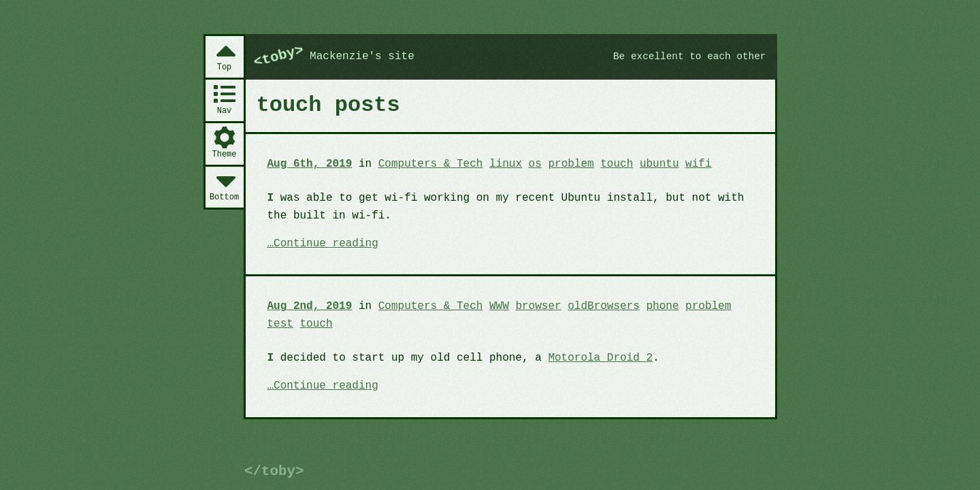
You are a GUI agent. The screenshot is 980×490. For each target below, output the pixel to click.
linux (506, 164)
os (535, 164)
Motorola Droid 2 (600, 358)
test (280, 324)
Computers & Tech (431, 164)
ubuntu (659, 164)
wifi (698, 164)
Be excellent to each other (690, 56)
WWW (499, 306)
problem (571, 164)
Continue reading (326, 244)
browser (538, 306)
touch (617, 164)
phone (662, 306)
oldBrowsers (604, 306)
